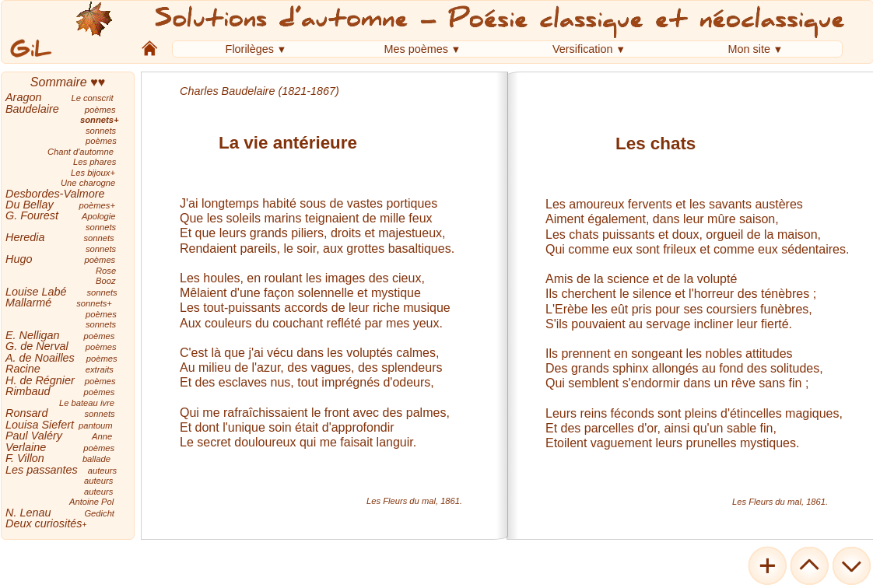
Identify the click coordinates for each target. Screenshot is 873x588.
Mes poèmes (416, 49)
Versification (583, 49)
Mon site (749, 49)
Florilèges (250, 49)
